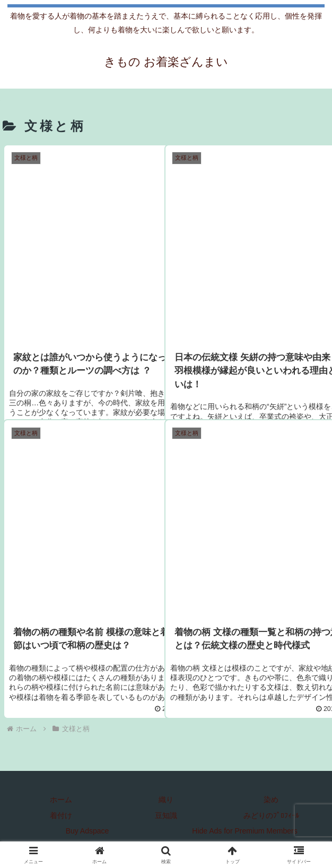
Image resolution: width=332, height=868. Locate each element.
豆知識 (166, 815)
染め (271, 800)
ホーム (61, 800)
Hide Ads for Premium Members (244, 831)
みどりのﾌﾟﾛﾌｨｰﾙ (271, 815)
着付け (61, 815)
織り (166, 800)
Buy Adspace (88, 831)
